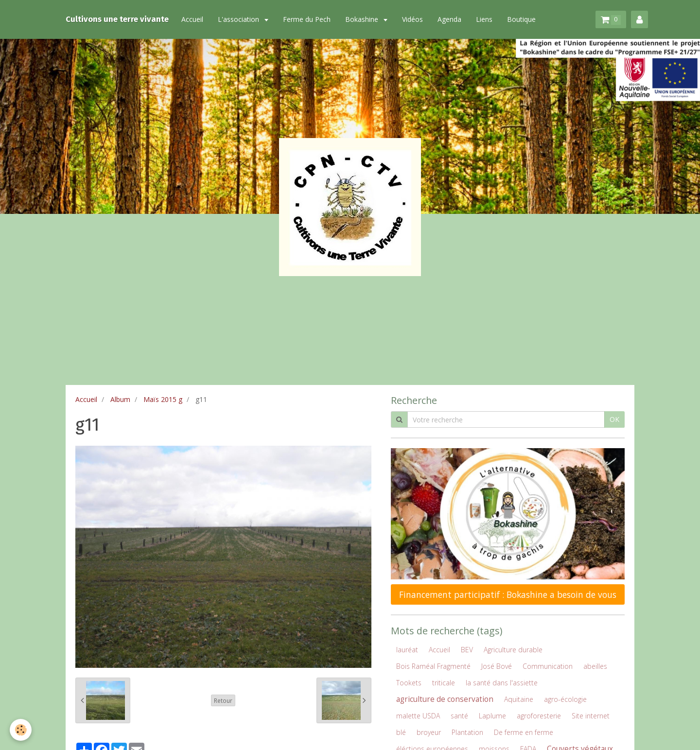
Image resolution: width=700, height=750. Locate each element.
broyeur (429, 732)
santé (459, 716)
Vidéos (412, 19)
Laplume (492, 716)
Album (120, 399)
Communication (548, 666)
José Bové (497, 666)
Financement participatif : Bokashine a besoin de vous (508, 594)
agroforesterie (539, 716)
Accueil (192, 19)
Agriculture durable (513, 650)
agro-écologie (565, 699)
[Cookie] (21, 730)
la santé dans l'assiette (502, 683)
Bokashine (363, 19)
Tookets (409, 683)
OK (614, 419)
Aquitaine (519, 699)
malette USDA (418, 716)
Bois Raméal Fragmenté (433, 666)
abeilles (595, 666)
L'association (239, 19)
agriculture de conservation (445, 699)
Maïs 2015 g (163, 399)
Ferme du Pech (307, 19)
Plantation (467, 732)
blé (401, 732)
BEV (467, 650)
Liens (484, 19)
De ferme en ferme (524, 732)
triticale (444, 683)
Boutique (521, 19)
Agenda (449, 19)
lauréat (407, 650)
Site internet (591, 716)
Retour (223, 700)
